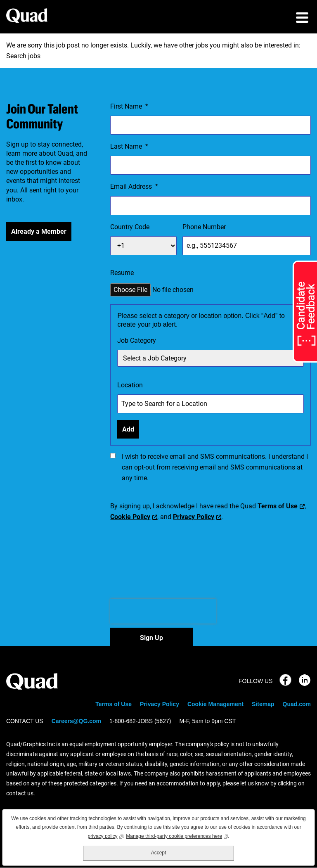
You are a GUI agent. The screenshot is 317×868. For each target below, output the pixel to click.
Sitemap (263, 704)
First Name (129, 107)
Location (130, 385)
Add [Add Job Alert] (128, 429)
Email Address (134, 187)
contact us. (21, 793)
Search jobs (23, 56)
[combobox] (211, 404)
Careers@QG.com (76, 721)
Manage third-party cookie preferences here (177, 836)
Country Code (130, 227)
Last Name (129, 147)
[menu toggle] (302, 19)
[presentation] (163, 611)
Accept (159, 853)
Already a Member (39, 231)
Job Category (137, 340)
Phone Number (204, 227)
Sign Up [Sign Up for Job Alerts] (151, 638)
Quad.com (297, 704)
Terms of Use (278, 506)
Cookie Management (215, 704)
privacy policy (106, 836)
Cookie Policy (130, 517)
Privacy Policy (194, 517)
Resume (122, 273)
